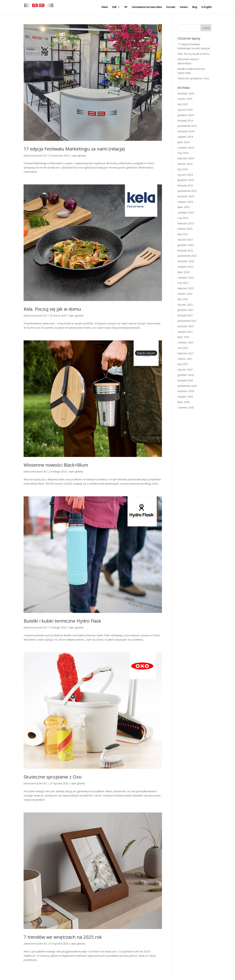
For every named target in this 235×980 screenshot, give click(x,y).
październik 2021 (187, 321)
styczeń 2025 (185, 110)
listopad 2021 (185, 315)
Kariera (184, 7)
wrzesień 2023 (186, 196)
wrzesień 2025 (186, 93)
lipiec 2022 (184, 272)
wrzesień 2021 (186, 326)
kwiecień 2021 (186, 353)
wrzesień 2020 (186, 391)
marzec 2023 (185, 229)
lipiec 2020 (184, 402)
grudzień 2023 (186, 180)
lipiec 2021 (184, 337)
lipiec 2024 (184, 142)
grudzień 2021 (186, 310)
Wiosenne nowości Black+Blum (56, 465)
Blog (195, 7)
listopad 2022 (185, 250)
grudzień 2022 (186, 245)
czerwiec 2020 (186, 407)
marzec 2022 (185, 294)
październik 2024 (187, 126)
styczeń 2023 (185, 240)
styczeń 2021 (185, 369)
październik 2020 (187, 386)
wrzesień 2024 (186, 131)
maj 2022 (183, 283)
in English (207, 7)
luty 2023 (183, 234)
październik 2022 (187, 256)
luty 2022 (183, 299)
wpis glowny (79, 156)
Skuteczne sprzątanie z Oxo (53, 777)
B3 (45, 156)
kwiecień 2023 (186, 223)
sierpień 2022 (185, 267)
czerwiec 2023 (186, 212)
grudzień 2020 (186, 375)
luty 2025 (183, 104)
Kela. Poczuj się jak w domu (52, 309)
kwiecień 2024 (186, 158)
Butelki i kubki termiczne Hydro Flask (62, 621)
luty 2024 (183, 169)
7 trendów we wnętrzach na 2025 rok (63, 937)
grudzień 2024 (186, 115)
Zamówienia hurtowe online (147, 7)
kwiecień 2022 (186, 288)
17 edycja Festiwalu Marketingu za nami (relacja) (74, 149)
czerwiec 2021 (186, 342)
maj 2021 (183, 348)
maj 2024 (183, 153)
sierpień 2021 (185, 332)
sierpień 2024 (185, 137)
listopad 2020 (185, 380)
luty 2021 (183, 364)
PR (126, 7)
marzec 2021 (185, 359)
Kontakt (171, 7)
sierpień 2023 (185, 202)
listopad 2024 (185, 121)
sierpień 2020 (185, 397)
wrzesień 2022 (186, 261)
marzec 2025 (185, 99)
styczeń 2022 (185, 305)
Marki (105, 7)
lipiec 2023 (184, 207)
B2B (114, 7)
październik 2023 (187, 191)
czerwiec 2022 (186, 278)
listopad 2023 (185, 185)
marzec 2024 (185, 164)
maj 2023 (183, 218)
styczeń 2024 (185, 175)
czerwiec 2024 (186, 148)
